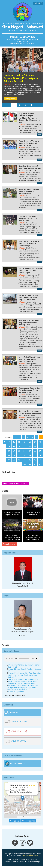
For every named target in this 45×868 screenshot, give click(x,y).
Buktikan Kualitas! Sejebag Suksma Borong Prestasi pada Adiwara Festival (21, 78)
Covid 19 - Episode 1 (16, 692)
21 (35, 446)
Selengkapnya (10, 99)
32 (19, 455)
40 (24, 460)
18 (19, 446)
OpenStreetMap (29, 817)
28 (35, 451)
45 (30, 464)
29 (40, 451)
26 (24, 451)
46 (35, 464)
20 (30, 446)
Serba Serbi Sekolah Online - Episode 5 (23, 679)
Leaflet (20, 817)
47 (40, 464)
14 (35, 442)
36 (40, 455)
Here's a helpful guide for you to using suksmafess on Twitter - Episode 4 (23, 682)
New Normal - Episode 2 (18, 690)
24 (14, 451)
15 (40, 442)
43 (40, 460)
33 (24, 455)
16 (9, 446)
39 (19, 460)
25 (19, 451)
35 (35, 455)
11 (19, 442)
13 (30, 442)
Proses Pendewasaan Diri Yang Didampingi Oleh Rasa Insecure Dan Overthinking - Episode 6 (25, 675)
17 (14, 446)
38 (14, 460)
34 (30, 455)
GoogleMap (15, 821)
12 (24, 442)
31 (14, 455)
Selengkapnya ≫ (9, 544)
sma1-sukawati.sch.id (30, 856)
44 (24, 464)
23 (9, 451)
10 (14, 442)
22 (40, 446)
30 (9, 455)
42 (35, 460)
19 (24, 446)
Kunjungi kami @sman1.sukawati (15, 483)
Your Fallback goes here (22, 658)
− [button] (7, 789)
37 (9, 460)
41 (30, 460)
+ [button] (7, 785)
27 (30, 451)
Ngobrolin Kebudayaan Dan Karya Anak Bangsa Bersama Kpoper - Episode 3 (23, 686)
